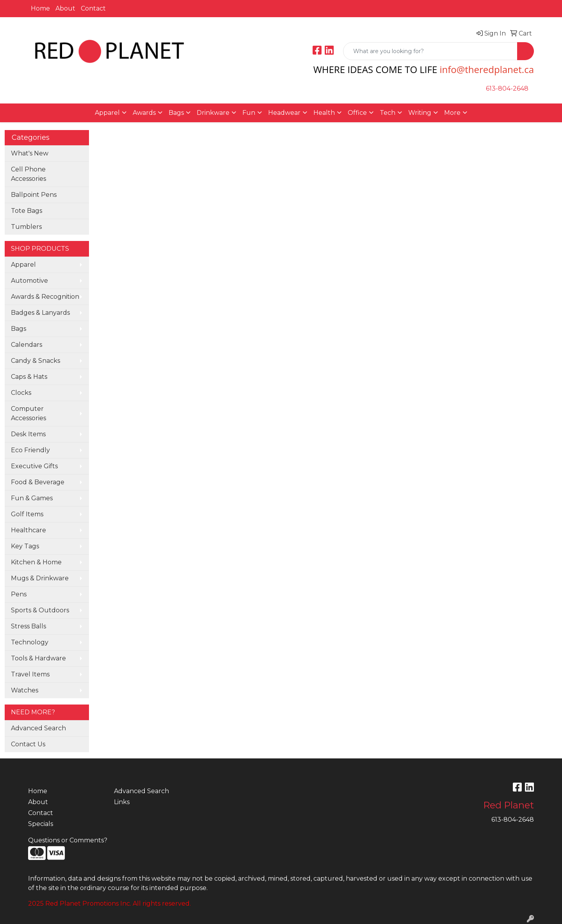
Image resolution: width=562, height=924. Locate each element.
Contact (93, 8)
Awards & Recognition (45, 297)
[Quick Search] (430, 51)
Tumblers (26, 227)
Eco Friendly (30, 450)
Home (40, 8)
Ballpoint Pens (34, 195)
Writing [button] (420, 113)
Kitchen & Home (36, 562)
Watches (25, 690)
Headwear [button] (284, 113)
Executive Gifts (34, 466)
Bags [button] (176, 113)
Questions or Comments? (68, 840)
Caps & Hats (29, 377)
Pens (19, 594)
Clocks (21, 393)
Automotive (29, 281)
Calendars (27, 345)
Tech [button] (388, 113)
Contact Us (28, 744)
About (65, 8)
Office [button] (357, 113)
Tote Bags (27, 211)
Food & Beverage (38, 482)
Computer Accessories (28, 413)
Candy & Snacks (36, 361)
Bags (19, 329)
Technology (30, 642)
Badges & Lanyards (40, 313)
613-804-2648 (507, 88)
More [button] (452, 113)
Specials (41, 824)
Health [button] (324, 113)
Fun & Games (32, 498)
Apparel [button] (107, 113)
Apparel (23, 265)
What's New (30, 153)
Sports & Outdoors (40, 610)
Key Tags (25, 546)
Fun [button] (249, 113)
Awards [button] (144, 113)
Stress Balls (28, 626)
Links (122, 802)
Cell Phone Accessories (28, 174)
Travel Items (30, 674)
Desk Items (28, 434)
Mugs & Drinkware (40, 578)
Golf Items (27, 514)
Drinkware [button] (213, 113)
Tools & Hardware (38, 658)
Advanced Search (38, 728)
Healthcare (28, 530)
